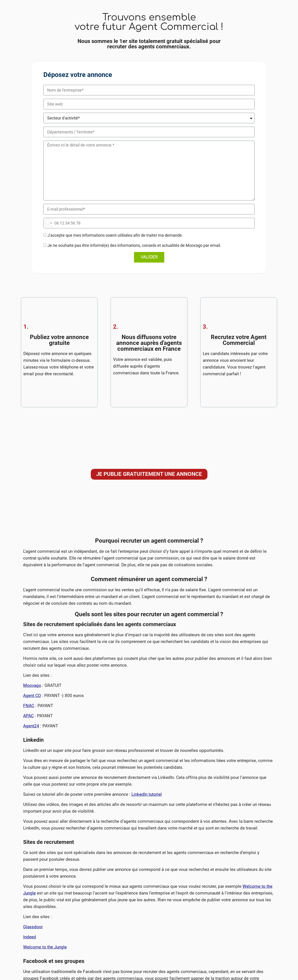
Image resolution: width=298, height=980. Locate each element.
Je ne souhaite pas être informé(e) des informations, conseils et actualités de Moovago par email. (134, 245)
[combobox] (48, 223)
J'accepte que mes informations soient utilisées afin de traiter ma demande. (115, 235)
